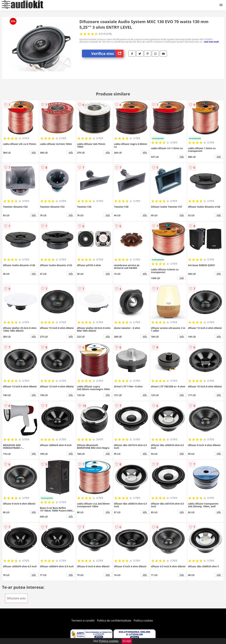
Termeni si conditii (83, 621)
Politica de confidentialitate (114, 621)
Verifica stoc (107, 53)
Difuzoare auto (16, 598)
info (34, 152)
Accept (127, 641)
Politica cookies (143, 621)
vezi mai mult (211, 42)
